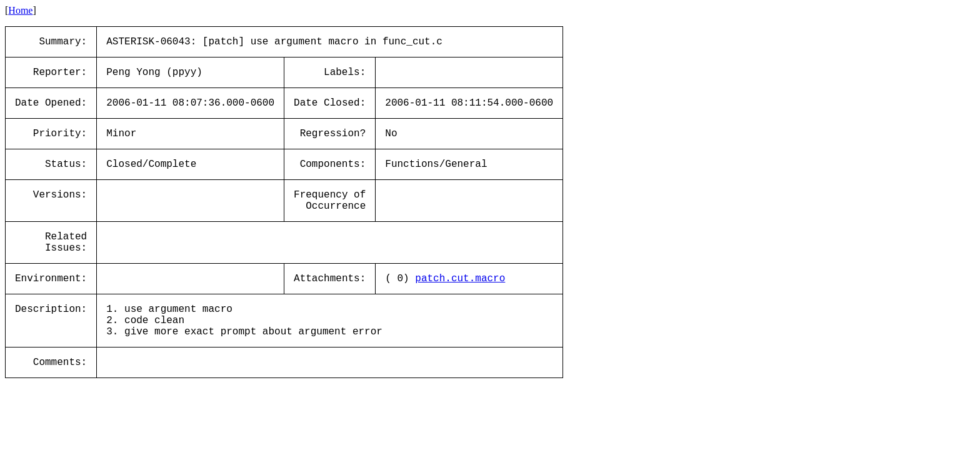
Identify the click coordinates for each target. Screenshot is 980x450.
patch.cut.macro (460, 279)
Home (20, 10)
